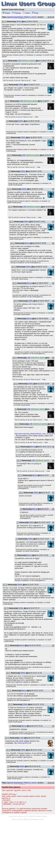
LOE (19, 61)
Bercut (27, 243)
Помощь (16, 13)
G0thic (19, 21)
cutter (22, 738)
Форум (6, 13)
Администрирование (15, 17)
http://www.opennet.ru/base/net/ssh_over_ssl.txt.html (35, 434)
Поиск (26, 13)
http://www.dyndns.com (23, 743)
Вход (35, 13)
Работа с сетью (30, 17)
